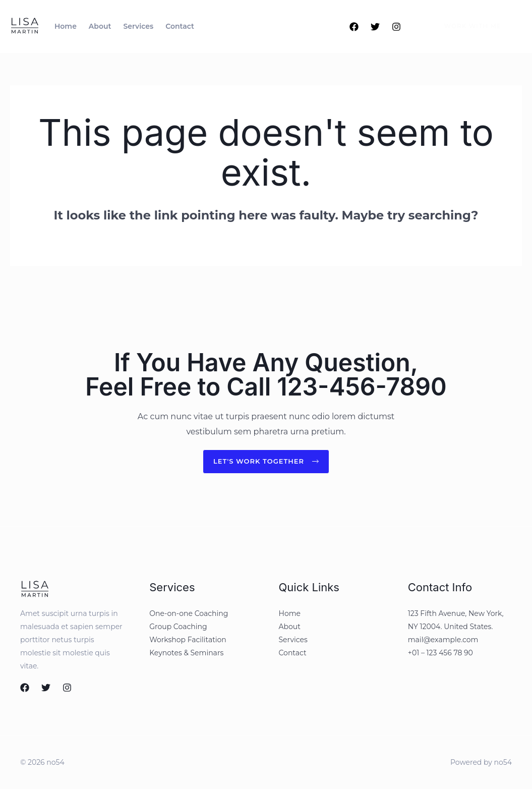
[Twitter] (375, 27)
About (290, 627)
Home (290, 614)
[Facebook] (354, 27)
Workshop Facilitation (188, 640)
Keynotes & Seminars (186, 653)
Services (293, 640)
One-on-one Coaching (189, 614)
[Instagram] (396, 27)
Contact (293, 653)
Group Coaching (178, 627)
